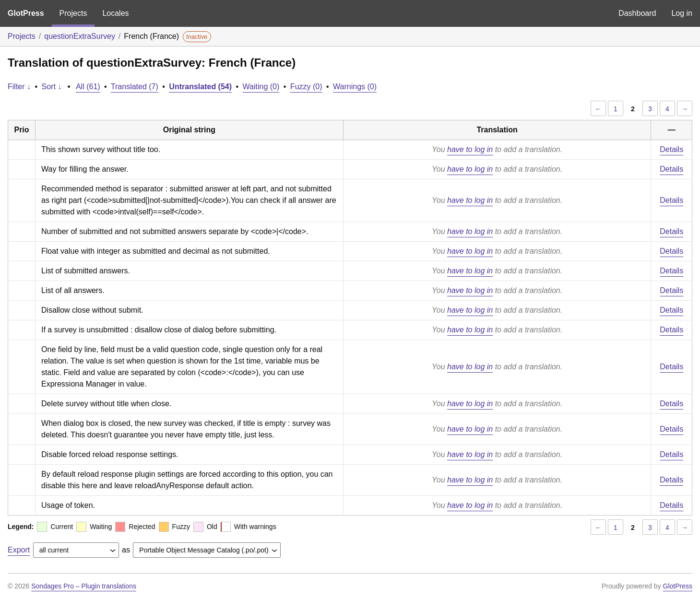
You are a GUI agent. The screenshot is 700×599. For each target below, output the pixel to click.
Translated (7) (135, 87)
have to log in (470, 149)
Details (671, 149)
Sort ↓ (52, 87)
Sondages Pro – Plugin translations (84, 586)
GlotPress (26, 13)
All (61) (88, 87)
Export (19, 550)
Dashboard (637, 13)
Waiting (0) (261, 87)
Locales (115, 13)
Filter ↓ (19, 87)
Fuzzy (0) (306, 87)
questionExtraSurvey (80, 36)
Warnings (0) (355, 87)
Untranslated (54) (200, 87)
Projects (73, 13)
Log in (682, 13)
